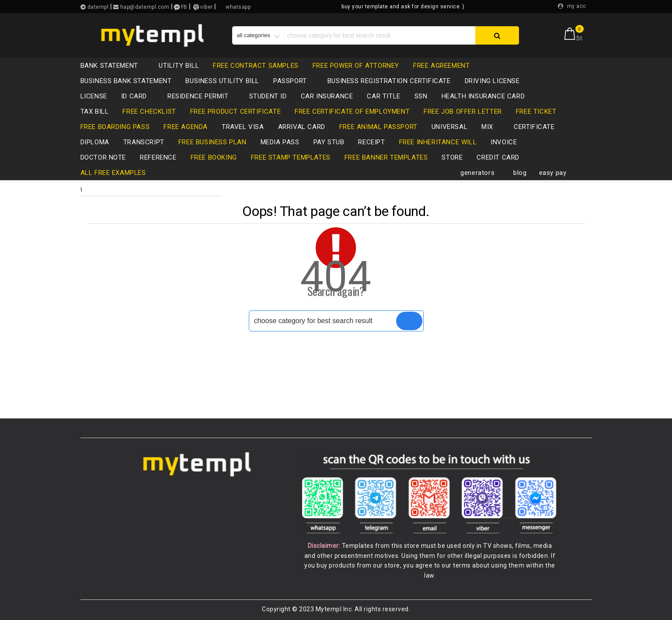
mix (492, 127)
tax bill (95, 111)
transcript (144, 142)
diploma (95, 142)
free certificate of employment (352, 111)
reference (158, 157)
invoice (504, 142)
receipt (371, 142)
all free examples (113, 173)
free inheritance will (438, 142)
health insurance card (483, 96)
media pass (280, 142)
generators (482, 173)
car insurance (327, 96)
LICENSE (94, 96)
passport (294, 81)
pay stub (329, 142)
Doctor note (103, 157)
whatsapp (238, 7)
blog (520, 173)
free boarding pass (115, 127)
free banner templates (386, 157)
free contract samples (256, 66)
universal (449, 127)
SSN (421, 96)
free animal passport (378, 127)
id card (138, 96)
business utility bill (222, 81)
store (452, 157)
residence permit (202, 96)
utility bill (179, 66)
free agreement (441, 66)
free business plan (212, 142)
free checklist (149, 111)
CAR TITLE (383, 96)
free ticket (536, 111)
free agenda (186, 127)
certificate (534, 127)
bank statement (114, 66)
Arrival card (302, 127)
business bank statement (126, 81)
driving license (497, 81)
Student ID (268, 96)
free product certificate (235, 111)
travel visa (243, 127)
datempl (97, 7)
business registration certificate (389, 81)
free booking (214, 157)
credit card (502, 157)
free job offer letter (463, 111)
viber (207, 7)
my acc (577, 6)
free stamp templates (291, 157)
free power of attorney (356, 66)
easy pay (553, 173)
